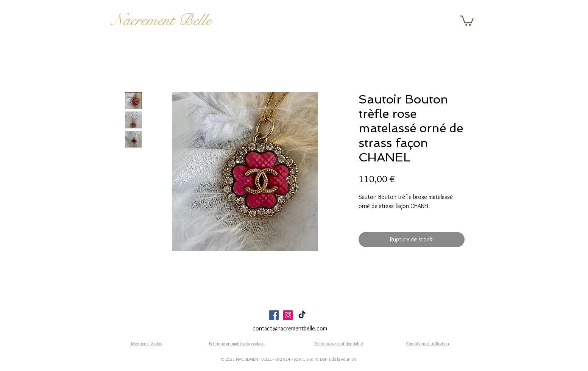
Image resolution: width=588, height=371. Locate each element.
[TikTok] (302, 315)
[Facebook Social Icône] (274, 315)
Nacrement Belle (161, 20)
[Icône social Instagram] (288, 315)
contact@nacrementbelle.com (290, 328)
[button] (467, 20)
